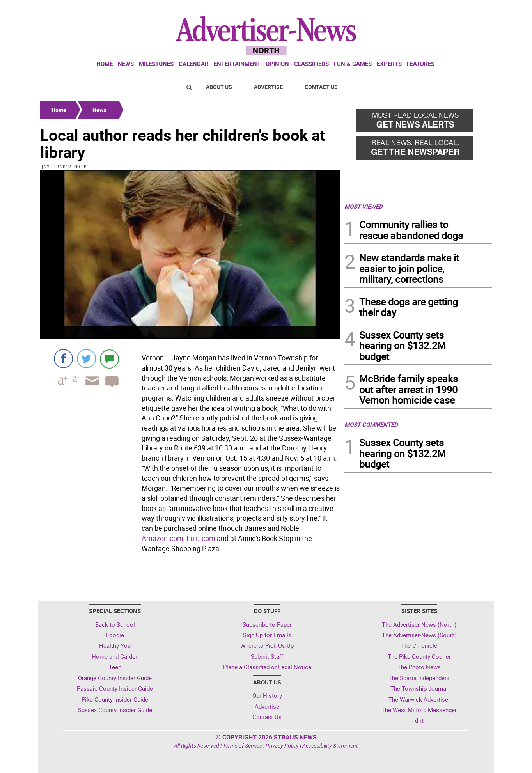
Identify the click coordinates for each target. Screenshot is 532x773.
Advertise (268, 87)
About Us (219, 87)
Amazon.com (162, 538)
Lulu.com (201, 538)
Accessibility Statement (330, 746)
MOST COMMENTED (371, 424)
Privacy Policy (282, 746)
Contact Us (321, 87)
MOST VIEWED (364, 206)
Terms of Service (242, 746)
